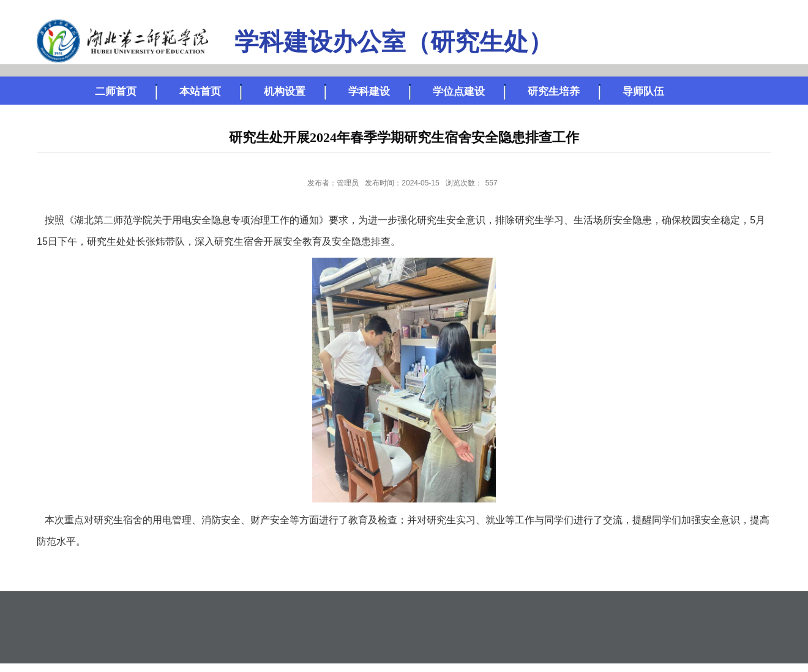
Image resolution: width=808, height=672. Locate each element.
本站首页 (200, 91)
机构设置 (285, 91)
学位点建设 (459, 91)
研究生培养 (554, 91)
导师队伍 (643, 91)
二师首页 (116, 91)
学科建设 (369, 91)
